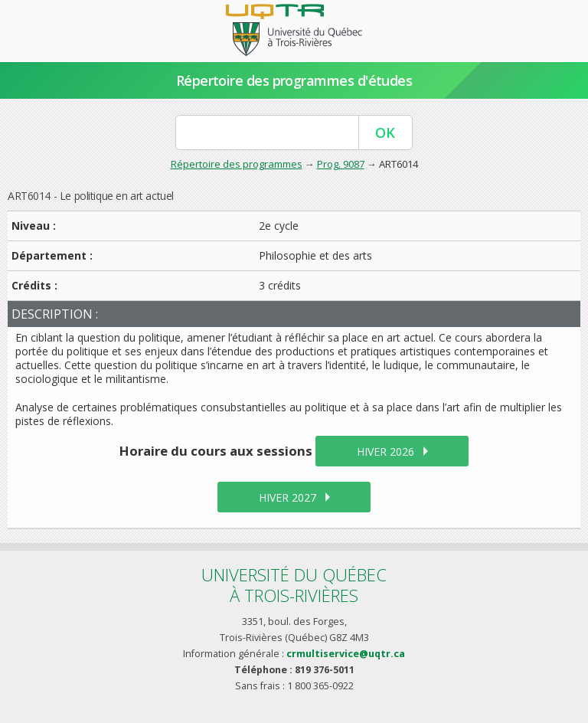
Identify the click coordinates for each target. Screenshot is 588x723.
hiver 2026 (385, 451)
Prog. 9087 (341, 164)
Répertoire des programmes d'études (294, 80)
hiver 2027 (287, 497)
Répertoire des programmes (237, 164)
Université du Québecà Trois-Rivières (294, 585)
